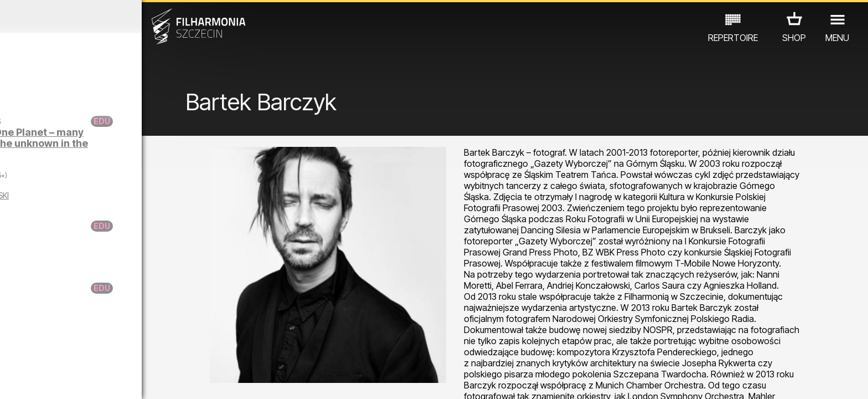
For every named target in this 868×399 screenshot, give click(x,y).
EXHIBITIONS (134, 351)
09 (154, 380)
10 (172, 380)
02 (31, 380)
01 (13, 380)
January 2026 (113, 17)
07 (119, 380)
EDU (86, 351)
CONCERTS (42, 351)
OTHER (187, 351)
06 (101, 380)
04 (66, 380)
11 (189, 380)
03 (48, 380)
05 (84, 380)
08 (137, 380)
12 (207, 380)
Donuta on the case (118, 288)
